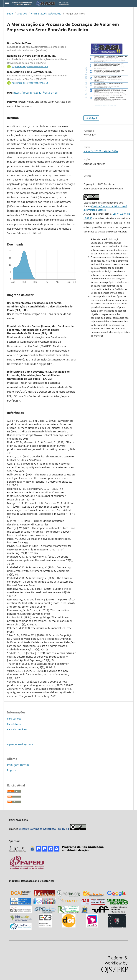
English (12, 770)
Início (10, 14)
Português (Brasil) (18, 765)
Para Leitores (14, 719)
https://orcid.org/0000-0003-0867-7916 (30, 67)
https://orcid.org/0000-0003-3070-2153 (30, 83)
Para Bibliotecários (17, 729)
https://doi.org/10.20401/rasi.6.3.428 (35, 93)
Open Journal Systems (20, 744)
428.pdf (93, 118)
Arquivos (22, 14)
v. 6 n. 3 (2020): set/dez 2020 (46, 14)
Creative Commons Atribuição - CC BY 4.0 (44, 829)
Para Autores (14, 724)
